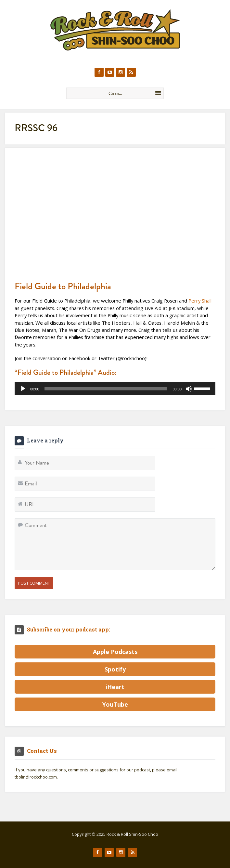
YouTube (115, 704)
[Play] (23, 389)
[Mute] (189, 389)
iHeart (115, 687)
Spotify (115, 669)
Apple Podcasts (115, 652)
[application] (115, 389)
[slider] (106, 389)
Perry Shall (200, 301)
